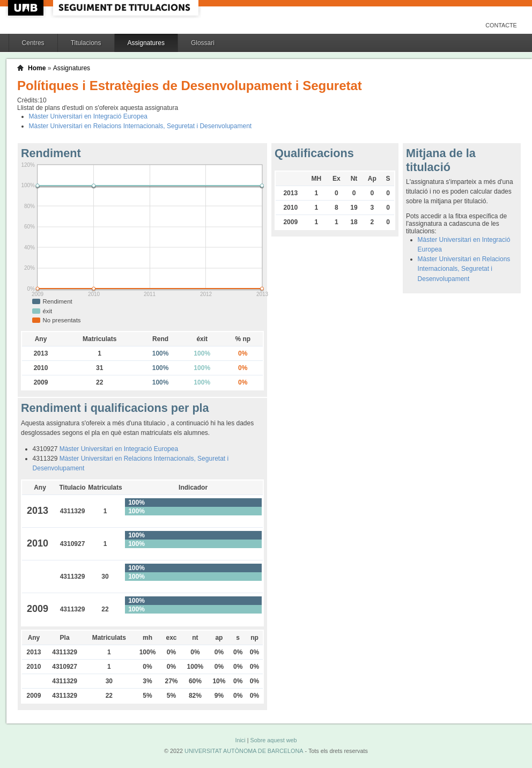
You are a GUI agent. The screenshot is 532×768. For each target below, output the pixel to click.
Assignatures (146, 43)
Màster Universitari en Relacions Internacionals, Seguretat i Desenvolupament (141, 126)
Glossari (203, 43)
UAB (27, 8)
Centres (33, 43)
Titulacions (86, 43)
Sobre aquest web (273, 740)
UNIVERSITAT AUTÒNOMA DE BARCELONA (244, 751)
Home (37, 68)
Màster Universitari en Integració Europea (88, 116)
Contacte (501, 25)
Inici (240, 740)
